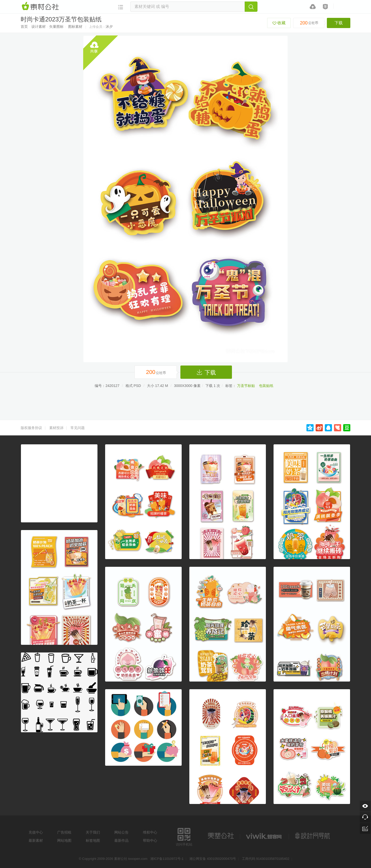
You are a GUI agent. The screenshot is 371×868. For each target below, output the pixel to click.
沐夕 (109, 27)
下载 (339, 23)
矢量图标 (56, 27)
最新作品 (121, 840)
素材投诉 (56, 428)
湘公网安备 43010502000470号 (213, 859)
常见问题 (78, 428)
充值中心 (36, 832)
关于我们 (93, 832)
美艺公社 (221, 836)
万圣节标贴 (246, 386)
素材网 (41, 6)
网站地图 (64, 840)
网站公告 (121, 832)
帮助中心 (150, 840)
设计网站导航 (313, 836)
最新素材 (36, 840)
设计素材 (39, 27)
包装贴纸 (266, 386)
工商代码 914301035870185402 (266, 859)
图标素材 (75, 27)
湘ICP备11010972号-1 (167, 859)
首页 (24, 27)
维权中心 (150, 832)
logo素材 (264, 836)
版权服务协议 (31, 428)
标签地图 (93, 840)
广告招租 (64, 832)
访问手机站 (184, 836)
